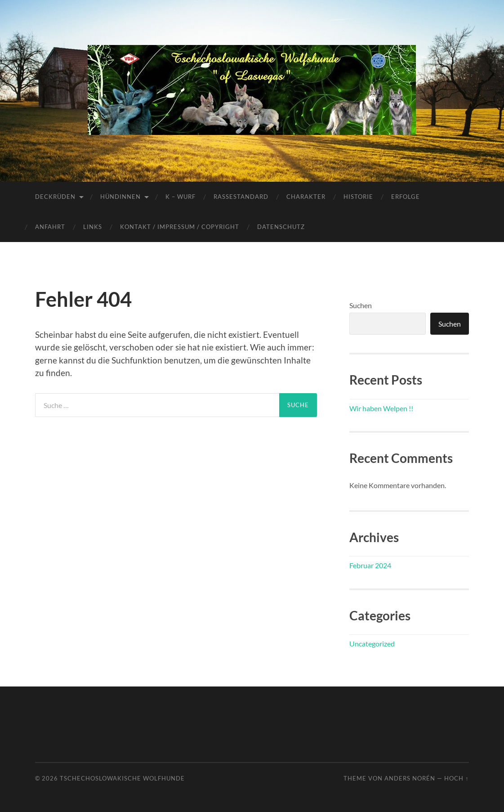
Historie (358, 197)
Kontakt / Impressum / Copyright (180, 227)
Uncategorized (372, 644)
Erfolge (406, 197)
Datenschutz (281, 227)
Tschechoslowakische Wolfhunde (122, 778)
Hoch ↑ (456, 778)
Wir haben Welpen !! (381, 408)
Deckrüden (55, 197)
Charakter (306, 197)
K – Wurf (181, 197)
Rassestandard (241, 197)
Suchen (361, 305)
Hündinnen (120, 197)
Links (93, 227)
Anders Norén (410, 778)
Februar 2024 (370, 565)
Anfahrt (50, 227)
